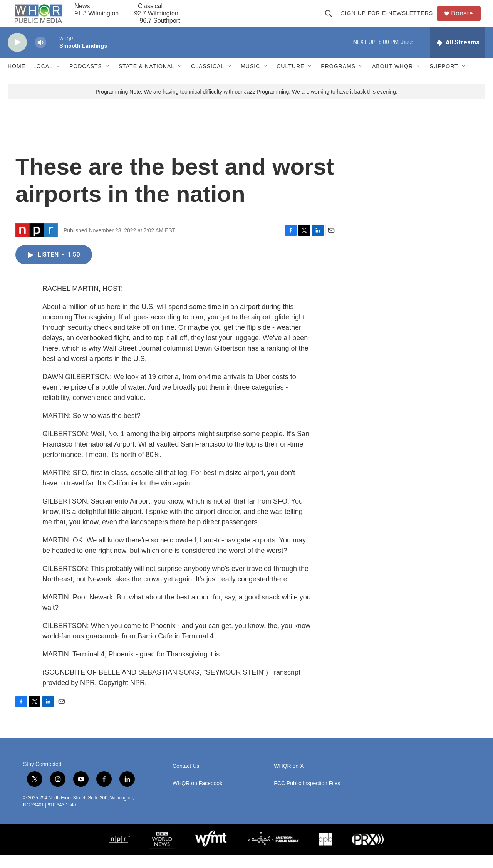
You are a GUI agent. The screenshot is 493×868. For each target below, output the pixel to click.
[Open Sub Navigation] (59, 80)
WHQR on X (289, 780)
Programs (338, 80)
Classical (208, 80)
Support (444, 80)
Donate (466, 20)
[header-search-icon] (331, 20)
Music (250, 80)
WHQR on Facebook (197, 797)
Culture (290, 80)
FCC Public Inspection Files (307, 797)
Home (17, 80)
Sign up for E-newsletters (390, 20)
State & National (147, 80)
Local (43, 80)
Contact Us (186, 780)
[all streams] (458, 56)
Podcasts (86, 80)
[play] (17, 56)
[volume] (40, 56)
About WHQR (392, 80)
